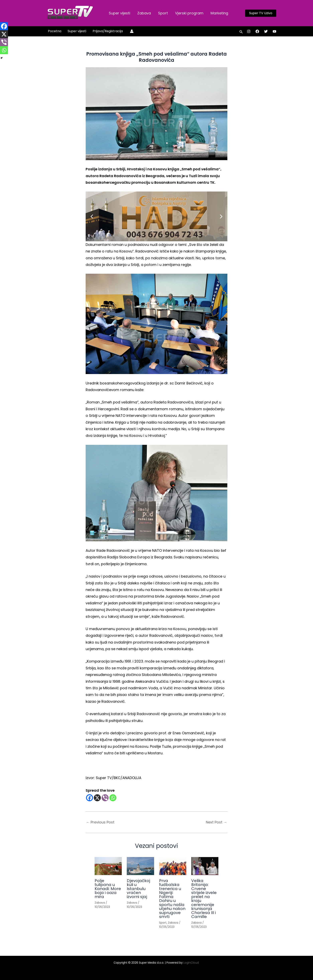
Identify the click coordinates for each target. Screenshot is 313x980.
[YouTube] (274, 31)
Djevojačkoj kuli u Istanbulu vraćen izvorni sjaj (138, 889)
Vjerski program (189, 13)
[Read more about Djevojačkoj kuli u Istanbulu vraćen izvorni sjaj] (140, 866)
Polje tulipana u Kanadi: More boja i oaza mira (108, 889)
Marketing (219, 13)
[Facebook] (257, 31)
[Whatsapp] (113, 798)
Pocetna (55, 31)
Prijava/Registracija (108, 31)
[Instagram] (249, 31)
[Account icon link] (132, 31)
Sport (163, 13)
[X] (97, 798)
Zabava (144, 13)
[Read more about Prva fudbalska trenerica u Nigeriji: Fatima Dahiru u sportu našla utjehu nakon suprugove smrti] (173, 866)
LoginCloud (192, 963)
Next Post (216, 822)
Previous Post (100, 822)
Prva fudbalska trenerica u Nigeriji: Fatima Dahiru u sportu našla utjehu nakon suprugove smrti (172, 899)
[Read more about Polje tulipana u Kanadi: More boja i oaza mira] (108, 866)
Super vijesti (119, 13)
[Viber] (105, 798)
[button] (261, 13)
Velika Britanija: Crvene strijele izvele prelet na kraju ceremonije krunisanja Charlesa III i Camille (204, 899)
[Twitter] (266, 31)
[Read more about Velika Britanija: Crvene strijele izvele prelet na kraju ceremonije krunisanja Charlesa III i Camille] (205, 866)
